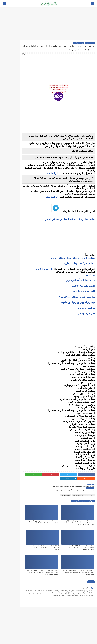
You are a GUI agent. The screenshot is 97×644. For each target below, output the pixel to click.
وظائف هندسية (16, 75)
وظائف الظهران (16, 126)
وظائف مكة (17, 117)
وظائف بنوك (17, 54)
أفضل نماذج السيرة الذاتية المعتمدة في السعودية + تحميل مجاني (13, 163)
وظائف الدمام (58, 258)
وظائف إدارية (90, 43)
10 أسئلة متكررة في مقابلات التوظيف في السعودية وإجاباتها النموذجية (13, 146)
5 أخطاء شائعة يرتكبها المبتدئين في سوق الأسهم (13, 196)
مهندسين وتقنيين (87, 275)
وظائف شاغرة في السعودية (76, 641)
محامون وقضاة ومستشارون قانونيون (77, 297)
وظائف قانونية (17, 92)
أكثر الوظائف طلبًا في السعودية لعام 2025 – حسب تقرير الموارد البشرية (12, 157)
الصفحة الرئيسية (44, 269)
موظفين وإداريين (87, 308)
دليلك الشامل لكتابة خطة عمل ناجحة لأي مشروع (13, 232)
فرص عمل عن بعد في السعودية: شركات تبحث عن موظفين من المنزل (12, 169)
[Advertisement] (48, 24)
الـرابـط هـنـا (52, 173)
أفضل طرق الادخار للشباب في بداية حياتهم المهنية (13, 228)
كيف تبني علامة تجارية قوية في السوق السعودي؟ (13, 237)
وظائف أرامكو (17, 50)
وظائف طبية (17, 82)
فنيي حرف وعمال (86, 313)
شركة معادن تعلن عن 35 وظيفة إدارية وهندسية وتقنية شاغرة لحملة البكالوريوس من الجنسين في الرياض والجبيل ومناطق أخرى (39, 542)
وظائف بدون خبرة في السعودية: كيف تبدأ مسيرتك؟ (12, 174)
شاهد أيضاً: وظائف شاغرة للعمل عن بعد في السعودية (68, 219)
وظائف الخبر (17, 113)
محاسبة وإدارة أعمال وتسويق (80, 280)
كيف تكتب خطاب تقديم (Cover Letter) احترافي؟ (13, 151)
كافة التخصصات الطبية (84, 291)
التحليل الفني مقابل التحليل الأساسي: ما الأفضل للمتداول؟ (13, 201)
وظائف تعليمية (17, 88)
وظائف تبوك (17, 130)
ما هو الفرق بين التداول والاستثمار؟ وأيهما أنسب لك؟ (13, 187)
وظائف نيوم (17, 60)
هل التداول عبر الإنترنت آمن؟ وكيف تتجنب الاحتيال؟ (13, 206)
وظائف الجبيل (17, 123)
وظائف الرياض (79, 43)
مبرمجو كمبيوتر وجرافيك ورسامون (78, 302)
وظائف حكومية (17, 57)
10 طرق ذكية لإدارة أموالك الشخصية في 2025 (14, 219)
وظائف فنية (17, 85)
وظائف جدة (73, 258)
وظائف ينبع (17, 133)
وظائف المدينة (17, 120)
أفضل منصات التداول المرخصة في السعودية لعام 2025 (12, 192)
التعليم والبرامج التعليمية (83, 286)
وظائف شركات (87, 264)
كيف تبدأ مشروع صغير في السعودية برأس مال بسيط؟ (14, 223)
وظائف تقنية (17, 79)
